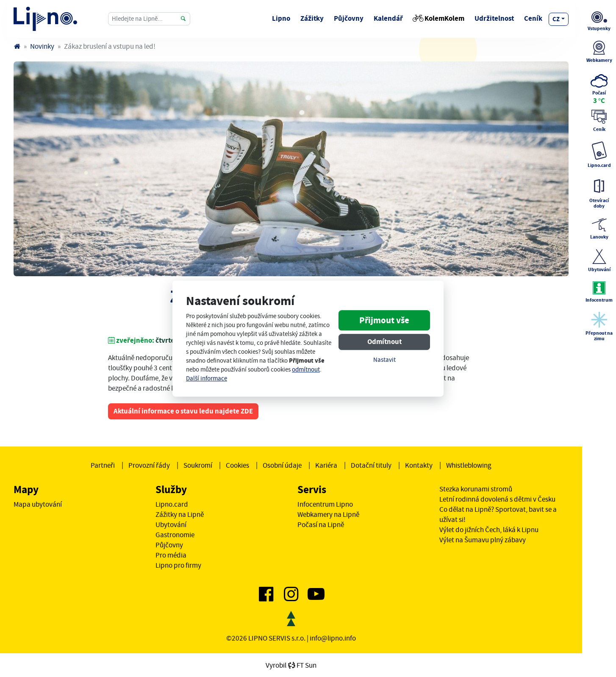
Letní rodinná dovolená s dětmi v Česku (497, 499)
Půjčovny (349, 18)
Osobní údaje (282, 465)
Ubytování (171, 524)
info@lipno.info (333, 638)
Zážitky (312, 18)
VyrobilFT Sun (291, 665)
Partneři (103, 465)
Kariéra (326, 465)
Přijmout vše (384, 321)
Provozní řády (149, 465)
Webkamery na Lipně (328, 514)
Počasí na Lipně (321, 524)
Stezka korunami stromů (476, 489)
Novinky (42, 46)
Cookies (237, 465)
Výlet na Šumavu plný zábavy (483, 540)
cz (556, 19)
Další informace (207, 379)
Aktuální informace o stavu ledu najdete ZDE (183, 411)
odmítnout (306, 370)
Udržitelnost (494, 18)
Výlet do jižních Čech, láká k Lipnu (489, 530)
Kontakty (419, 465)
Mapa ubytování (38, 504)
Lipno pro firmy (178, 565)
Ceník (533, 18)
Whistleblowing (469, 465)
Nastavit (384, 360)
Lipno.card (172, 504)
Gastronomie (175, 535)
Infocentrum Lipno (325, 504)
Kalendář (388, 18)
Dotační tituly (371, 465)
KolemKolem (439, 18)
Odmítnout (384, 342)
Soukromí (198, 465)
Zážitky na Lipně (180, 514)
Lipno (281, 18)
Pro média (171, 555)
